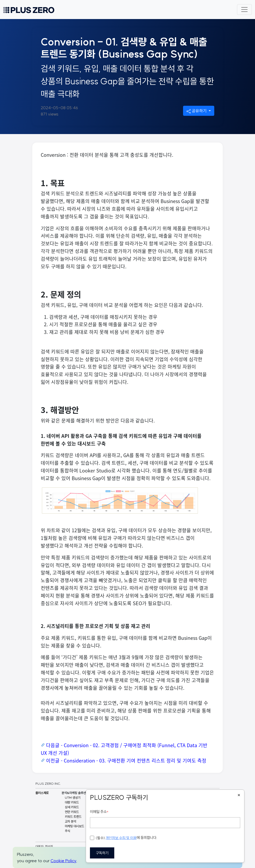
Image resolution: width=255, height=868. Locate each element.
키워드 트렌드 (73, 817)
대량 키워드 (72, 802)
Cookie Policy (63, 861)
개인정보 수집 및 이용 (121, 838)
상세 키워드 (72, 807)
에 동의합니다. (124, 838)
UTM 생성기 (73, 798)
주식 (67, 831)
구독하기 (102, 853)
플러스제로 (42, 793)
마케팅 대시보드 (74, 826)
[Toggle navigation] (244, 10)
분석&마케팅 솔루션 (74, 793)
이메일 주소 (99, 812)
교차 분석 (70, 821)
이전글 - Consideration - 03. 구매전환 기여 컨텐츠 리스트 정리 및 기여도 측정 (126, 760)
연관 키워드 (72, 812)
